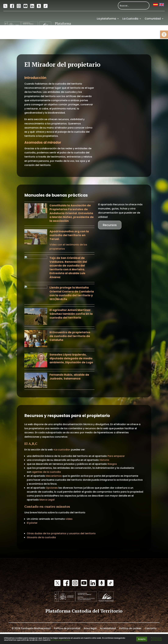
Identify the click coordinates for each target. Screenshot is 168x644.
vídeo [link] (69, 519)
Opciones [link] (52, 488)
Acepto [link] (142, 639)
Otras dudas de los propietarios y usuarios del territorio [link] (61, 533)
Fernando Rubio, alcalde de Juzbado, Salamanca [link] (69, 377)
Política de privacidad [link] (67, 628)
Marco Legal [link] (47, 500)
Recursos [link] (137, 32)
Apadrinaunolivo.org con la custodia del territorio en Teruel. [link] (69, 235)
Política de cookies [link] (130, 628)
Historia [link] (104, 460)
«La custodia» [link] (62, 450)
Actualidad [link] (118, 32)
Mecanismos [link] (54, 476)
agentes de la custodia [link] (46, 472)
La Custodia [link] (130, 19)
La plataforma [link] (106, 19)
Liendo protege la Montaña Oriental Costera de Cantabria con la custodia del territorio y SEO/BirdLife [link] (72, 293)
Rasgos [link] (112, 464)
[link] (164, 34)
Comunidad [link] (153, 19)
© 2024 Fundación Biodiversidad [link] (31, 628)
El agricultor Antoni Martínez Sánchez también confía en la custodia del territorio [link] (71, 314)
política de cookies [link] (60, 640)
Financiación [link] (155, 32)
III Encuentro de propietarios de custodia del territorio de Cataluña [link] (70, 336)
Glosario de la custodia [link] (41, 537)
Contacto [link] (151, 628)
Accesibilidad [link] (108, 628)
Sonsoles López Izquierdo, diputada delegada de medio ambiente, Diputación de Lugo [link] (71, 358)
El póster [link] (32, 523)
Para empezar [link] (116, 456)
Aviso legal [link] (90, 628)
